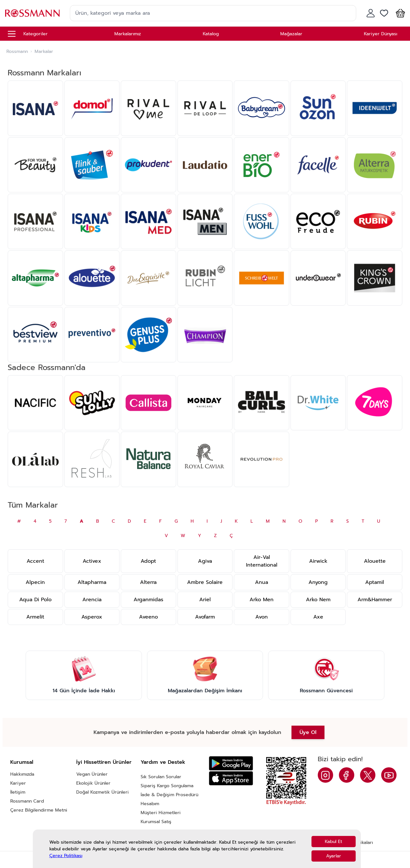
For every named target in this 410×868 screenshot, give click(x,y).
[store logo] (32, 13)
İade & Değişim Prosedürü (169, 795)
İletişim (18, 792)
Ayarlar (334, 856)
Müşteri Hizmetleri (161, 813)
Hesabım (150, 804)
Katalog (211, 34)
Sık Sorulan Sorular (161, 777)
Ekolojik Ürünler (93, 783)
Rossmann (17, 52)
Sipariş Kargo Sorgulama (167, 786)
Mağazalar (291, 34)
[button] (399, 13)
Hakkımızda (22, 774)
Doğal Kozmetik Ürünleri (102, 792)
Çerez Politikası (66, 856)
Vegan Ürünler (92, 774)
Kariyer (18, 783)
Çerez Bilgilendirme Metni (39, 810)
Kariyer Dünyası (381, 34)
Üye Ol (308, 732)
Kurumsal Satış (156, 822)
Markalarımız (128, 34)
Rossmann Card (27, 801)
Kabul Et (333, 842)
